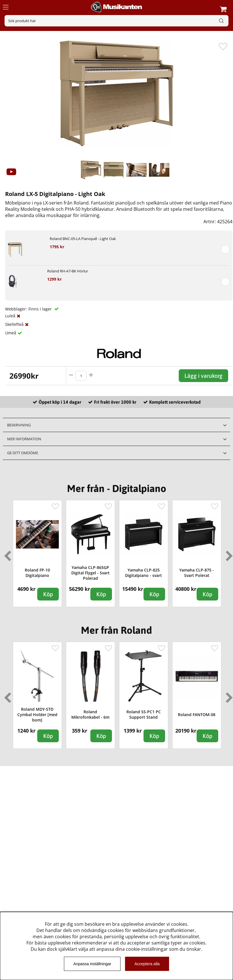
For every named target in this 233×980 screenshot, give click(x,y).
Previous (6, 554)
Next (228, 554)
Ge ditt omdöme (23, 453)
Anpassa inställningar (92, 964)
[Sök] (116, 21)
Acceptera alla (147, 964)
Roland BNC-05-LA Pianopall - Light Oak (83, 239)
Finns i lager (41, 309)
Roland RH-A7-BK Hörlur (68, 271)
